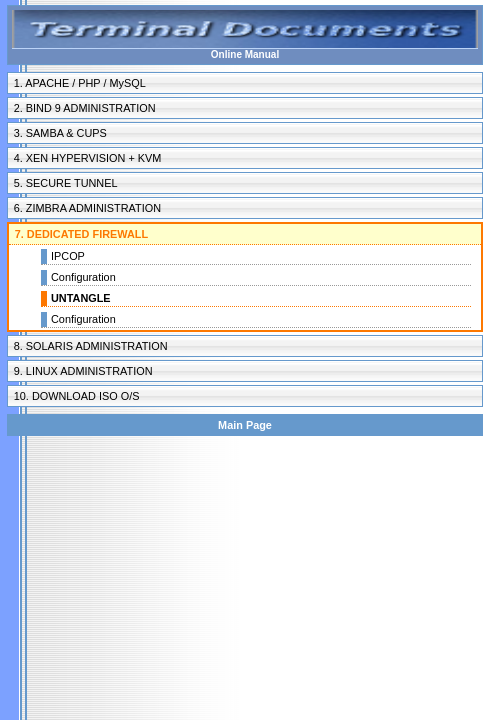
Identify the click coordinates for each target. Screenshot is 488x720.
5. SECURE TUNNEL (66, 183)
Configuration (83, 277)
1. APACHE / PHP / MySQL (80, 83)
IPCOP (68, 256)
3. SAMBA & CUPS (60, 133)
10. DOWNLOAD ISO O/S (77, 396)
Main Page (245, 425)
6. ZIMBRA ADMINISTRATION (87, 208)
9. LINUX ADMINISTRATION (83, 371)
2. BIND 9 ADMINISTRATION (85, 108)
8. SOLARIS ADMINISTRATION (91, 346)
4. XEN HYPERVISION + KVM (88, 158)
